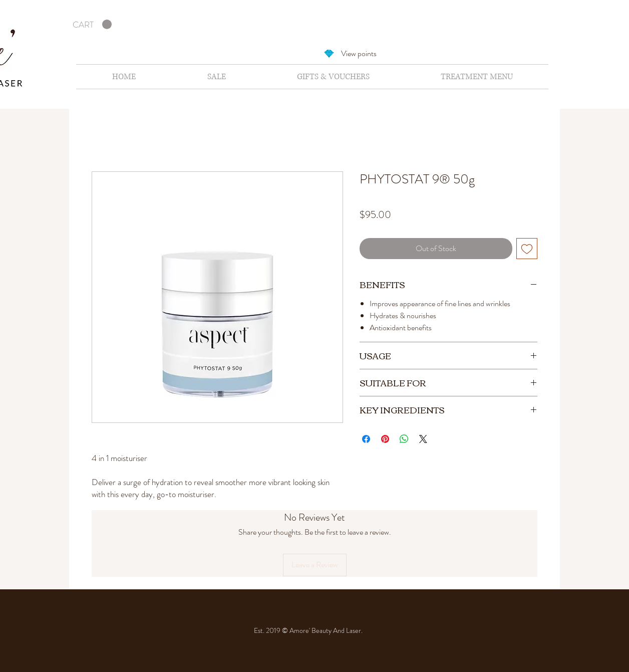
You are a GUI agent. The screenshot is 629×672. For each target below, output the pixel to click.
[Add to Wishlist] (527, 249)
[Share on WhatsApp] (404, 439)
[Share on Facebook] (366, 439)
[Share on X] (423, 439)
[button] (92, 25)
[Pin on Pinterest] (385, 439)
